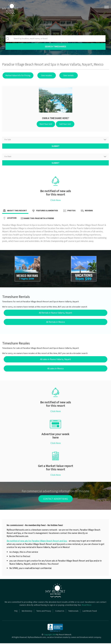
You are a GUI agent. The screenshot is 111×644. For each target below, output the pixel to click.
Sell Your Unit (65, 124)
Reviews (86, 212)
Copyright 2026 (50, 635)
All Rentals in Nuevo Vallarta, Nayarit (56, 313)
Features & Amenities (45, 212)
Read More (87, 606)
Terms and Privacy (44, 612)
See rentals (67, 75)
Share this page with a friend (37, 219)
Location (9, 219)
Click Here (56, 201)
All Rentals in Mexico (56, 323)
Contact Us (60, 612)
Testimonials (73, 612)
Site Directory (27, 612)
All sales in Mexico (56, 369)
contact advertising (56, 499)
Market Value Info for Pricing (18, 75)
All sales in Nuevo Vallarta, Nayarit (56, 360)
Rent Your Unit (46, 124)
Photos (69, 212)
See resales (46, 75)
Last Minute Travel (90, 612)
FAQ (16, 612)
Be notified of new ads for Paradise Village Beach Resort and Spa (37, 541)
